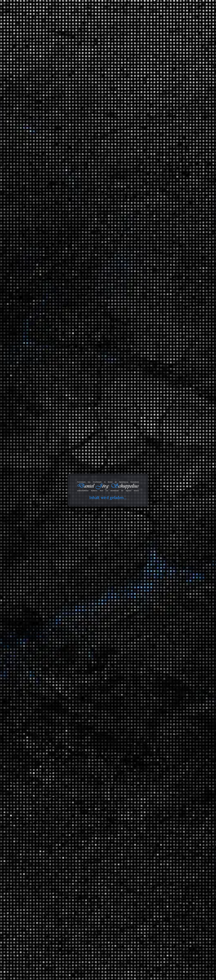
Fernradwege (162, 572)
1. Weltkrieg (79, 122)
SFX (147, 652)
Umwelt (149, 543)
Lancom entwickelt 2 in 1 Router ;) (155, 178)
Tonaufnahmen (147, 608)
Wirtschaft (150, 783)
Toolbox (116, 13)
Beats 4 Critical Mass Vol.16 (152, 198)
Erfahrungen (145, 493)
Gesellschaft (151, 732)
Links (142, 816)
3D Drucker (151, 497)
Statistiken (144, 598)
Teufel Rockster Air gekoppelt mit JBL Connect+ (156, 85)
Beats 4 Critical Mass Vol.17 (152, 184)
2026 (142, 419)
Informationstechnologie (157, 482)
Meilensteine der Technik (163, 757)
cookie (4, 13)
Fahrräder (150, 508)
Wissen (143, 694)
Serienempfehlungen (155, 688)
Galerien (144, 833)
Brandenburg (162, 567)
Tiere (148, 763)
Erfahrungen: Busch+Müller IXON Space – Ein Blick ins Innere (158, 110)
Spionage (88, 124)
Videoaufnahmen (147, 679)
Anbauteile (156, 512)
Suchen (141, 54)
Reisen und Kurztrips (149, 549)
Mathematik (151, 738)
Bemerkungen (146, 805)
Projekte (160, 13)
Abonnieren (175, 953)
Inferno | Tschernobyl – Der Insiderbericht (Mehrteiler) (158, 140)
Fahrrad (154, 622)
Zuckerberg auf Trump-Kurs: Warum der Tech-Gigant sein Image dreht (157, 165)
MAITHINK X (152, 587)
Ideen (148, 467)
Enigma (110, 122)
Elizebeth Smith (100, 122)
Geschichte (123, 122)
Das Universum (158, 778)
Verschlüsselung (98, 124)
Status (143, 827)
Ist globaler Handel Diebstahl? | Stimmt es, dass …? (158, 149)
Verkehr (143, 669)
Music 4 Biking (163, 632)
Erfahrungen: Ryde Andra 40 (163, 291)
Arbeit (142, 478)
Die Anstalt (150, 582)
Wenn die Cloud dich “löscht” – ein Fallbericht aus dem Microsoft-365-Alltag (156, 191)
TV (147, 658)
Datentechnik (152, 698)
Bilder (142, 811)
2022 (142, 441)
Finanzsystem (152, 709)
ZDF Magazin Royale (155, 593)
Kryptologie (79, 124)
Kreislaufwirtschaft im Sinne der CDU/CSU (160, 172)
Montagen (150, 488)
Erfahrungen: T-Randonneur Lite (155, 92)
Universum (150, 774)
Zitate (142, 822)
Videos (143, 839)
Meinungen (145, 533)
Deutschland (157, 562)
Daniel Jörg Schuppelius (59, 123)
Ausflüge (149, 553)
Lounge (165, 647)
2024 (142, 430)
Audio (148, 503)
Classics (166, 636)
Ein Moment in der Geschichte (165, 724)
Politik (148, 537)
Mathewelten (157, 742)
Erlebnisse (150, 528)
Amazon (141, 878)
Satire (142, 578)
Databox (132, 13)
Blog (103, 13)
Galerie (146, 13)
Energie (149, 704)
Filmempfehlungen (154, 683)
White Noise (151, 663)
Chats (142, 844)
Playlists (149, 618)
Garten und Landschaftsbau (158, 518)
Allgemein (144, 463)
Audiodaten (145, 850)
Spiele (148, 472)
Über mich (175, 13)
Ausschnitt (150, 612)
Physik (148, 748)
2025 (142, 424)
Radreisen (150, 558)
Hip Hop (166, 641)
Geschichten (145, 524)
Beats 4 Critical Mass (166, 626)
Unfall (148, 673)
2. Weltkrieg (89, 122)
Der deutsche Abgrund (161, 719)
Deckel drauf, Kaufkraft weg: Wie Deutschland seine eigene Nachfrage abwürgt (158, 157)
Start (34, 43)
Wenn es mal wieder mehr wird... (155, 98)
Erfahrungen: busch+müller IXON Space (158, 103)
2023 (142, 436)
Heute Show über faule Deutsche (155, 133)
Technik (149, 753)
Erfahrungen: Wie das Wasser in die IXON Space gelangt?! (163, 222)
